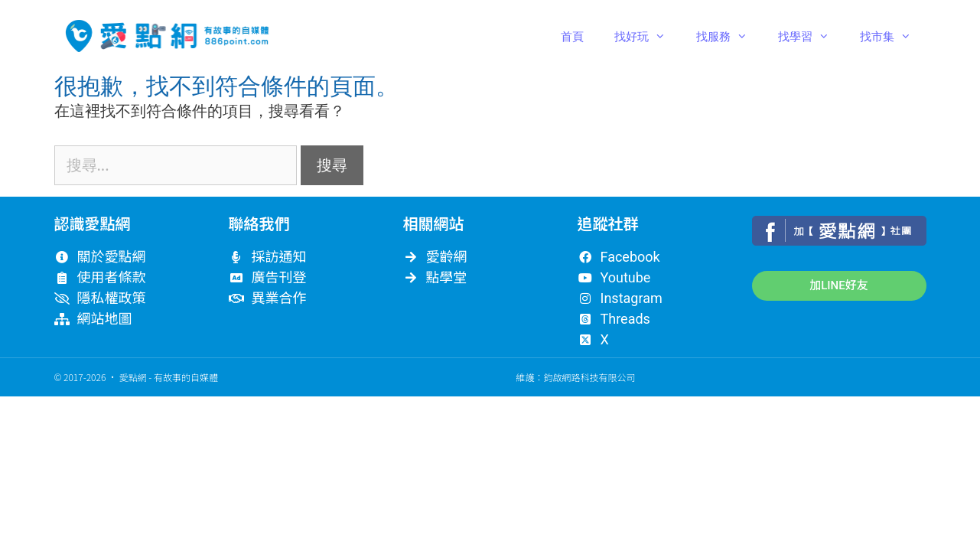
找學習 (811, 36)
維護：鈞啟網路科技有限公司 (575, 377)
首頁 (572, 36)
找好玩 (648, 36)
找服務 (729, 36)
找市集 (893, 36)
